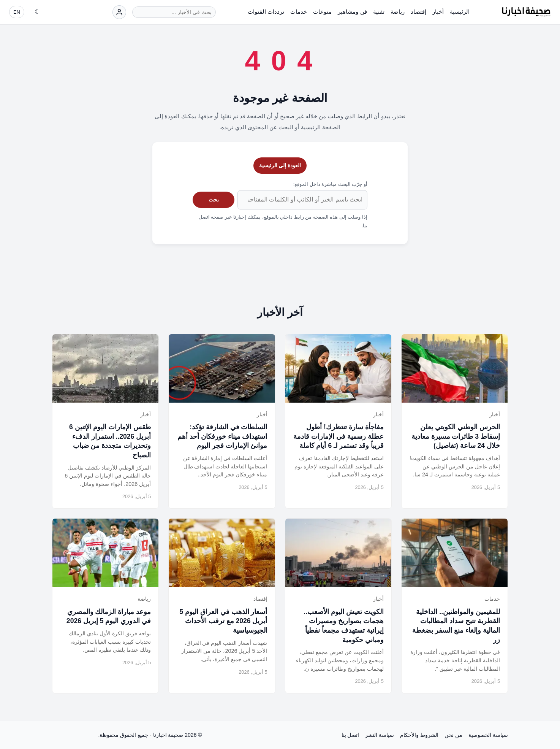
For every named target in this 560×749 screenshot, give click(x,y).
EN (17, 12)
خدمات (299, 12)
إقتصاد (418, 12)
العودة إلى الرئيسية (280, 165)
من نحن (453, 735)
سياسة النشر (380, 735)
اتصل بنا (350, 735)
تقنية (379, 12)
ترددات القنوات (266, 12)
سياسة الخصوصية (488, 735)
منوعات (322, 12)
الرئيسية (460, 12)
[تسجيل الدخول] (119, 12)
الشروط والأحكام (419, 735)
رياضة (398, 12)
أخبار (438, 12)
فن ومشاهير (352, 12)
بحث (214, 200)
